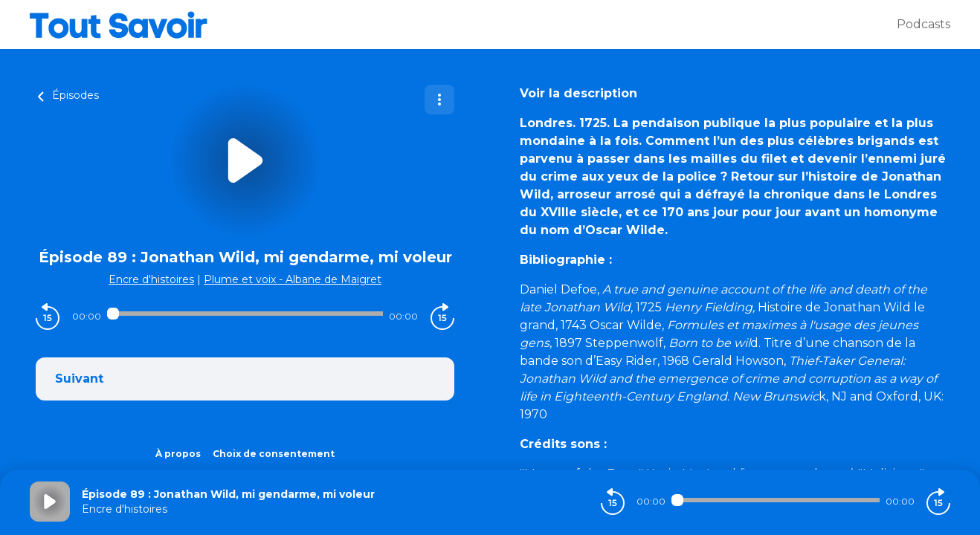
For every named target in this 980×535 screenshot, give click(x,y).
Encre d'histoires (151, 279)
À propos (178, 454)
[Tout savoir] (463, 25)
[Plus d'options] (439, 100)
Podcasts (923, 24)
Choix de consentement (274, 454)
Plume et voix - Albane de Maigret (293, 279)
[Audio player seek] (245, 314)
